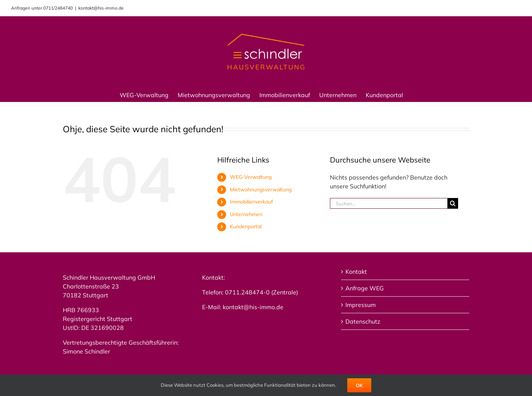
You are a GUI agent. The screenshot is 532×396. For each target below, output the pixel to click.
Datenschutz (363, 321)
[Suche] (453, 203)
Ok (359, 385)
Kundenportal (246, 226)
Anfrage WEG (365, 288)
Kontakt (356, 272)
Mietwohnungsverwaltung (261, 190)
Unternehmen (246, 214)
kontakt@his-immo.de (101, 8)
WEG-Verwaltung (251, 177)
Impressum (361, 305)
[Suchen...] (389, 203)
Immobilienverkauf (251, 202)
